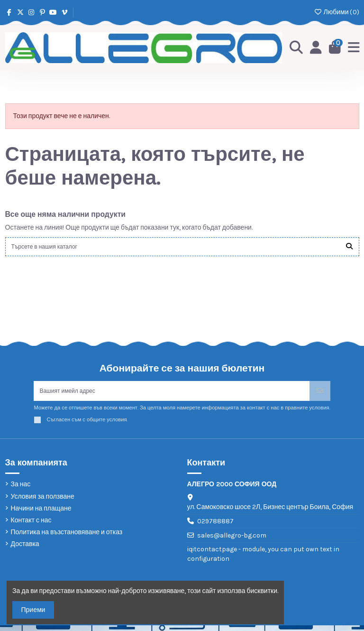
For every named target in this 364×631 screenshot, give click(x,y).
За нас (21, 490)
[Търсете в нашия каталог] (349, 247)
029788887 (215, 527)
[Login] (313, 47)
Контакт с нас (31, 526)
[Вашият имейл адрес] (172, 395)
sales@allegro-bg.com (232, 541)
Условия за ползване (43, 502)
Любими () (336, 12)
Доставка (25, 550)
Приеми (33, 610)
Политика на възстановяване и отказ (67, 538)
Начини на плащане (41, 514)
